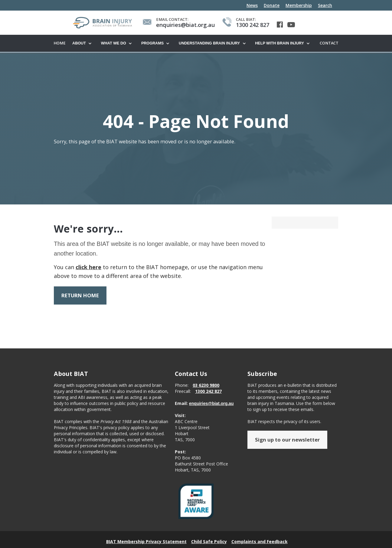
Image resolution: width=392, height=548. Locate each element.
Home (60, 43)
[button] (84, 44)
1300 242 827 (208, 395)
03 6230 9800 (206, 389)
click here (88, 267)
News (252, 5)
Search (325, 5)
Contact (329, 43)
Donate (272, 5)
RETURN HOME (80, 296)
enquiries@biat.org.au (211, 407)
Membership (299, 5)
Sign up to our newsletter (287, 444)
